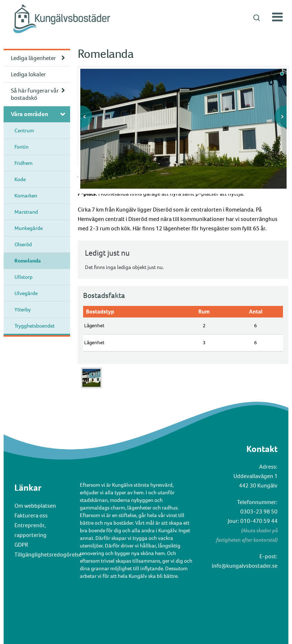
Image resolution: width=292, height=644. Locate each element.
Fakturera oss (31, 515)
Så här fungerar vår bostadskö (35, 94)
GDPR (21, 545)
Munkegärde (29, 228)
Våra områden (30, 114)
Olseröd (23, 244)
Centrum (24, 131)
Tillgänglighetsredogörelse (48, 555)
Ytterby (23, 310)
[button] (146, 17)
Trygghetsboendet (35, 326)
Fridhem (23, 163)
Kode (20, 179)
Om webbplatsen (35, 506)
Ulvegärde (26, 293)
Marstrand (26, 212)
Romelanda (28, 261)
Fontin (22, 147)
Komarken (26, 196)
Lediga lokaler (28, 74)
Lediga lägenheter (33, 58)
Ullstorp (23, 277)
